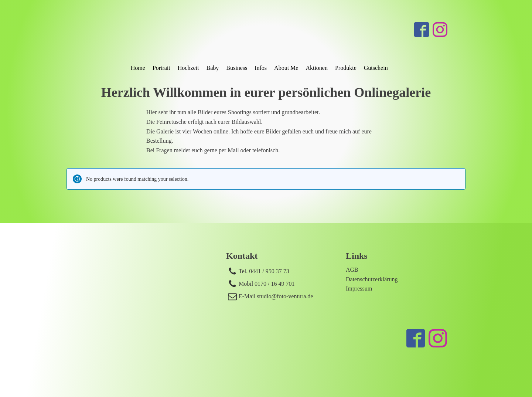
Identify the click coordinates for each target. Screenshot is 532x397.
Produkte (346, 68)
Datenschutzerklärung (372, 279)
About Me (286, 68)
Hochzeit (188, 68)
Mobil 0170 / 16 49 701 (267, 284)
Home (138, 68)
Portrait (161, 68)
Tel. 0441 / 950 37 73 (264, 271)
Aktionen (317, 68)
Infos (261, 68)
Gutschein (376, 68)
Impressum (359, 289)
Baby (213, 68)
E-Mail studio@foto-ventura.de (276, 296)
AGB (352, 270)
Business (237, 68)
